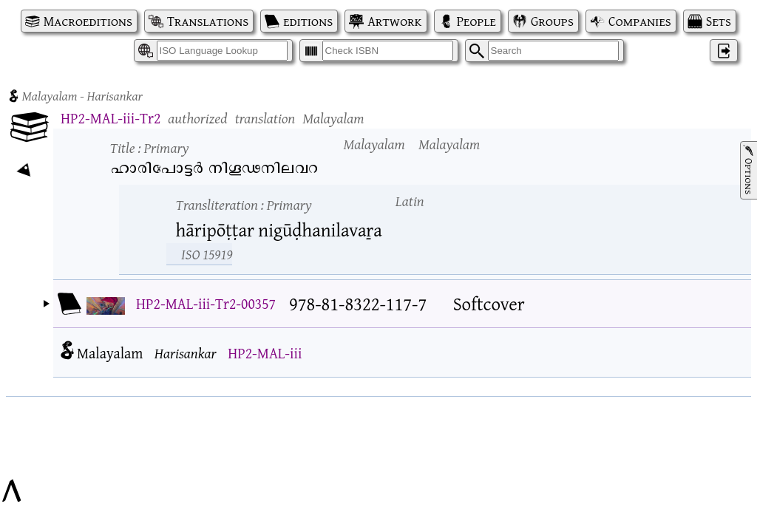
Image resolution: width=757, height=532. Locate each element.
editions (308, 21)
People (476, 21)
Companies (640, 21)
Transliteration (244, 204)
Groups (552, 21)
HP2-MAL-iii (265, 353)
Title (150, 147)
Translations (208, 21)
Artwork (394, 21)
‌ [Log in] (724, 51)
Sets (719, 21)
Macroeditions (88, 21)
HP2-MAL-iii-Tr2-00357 (206, 303)
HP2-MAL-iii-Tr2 (111, 118)
